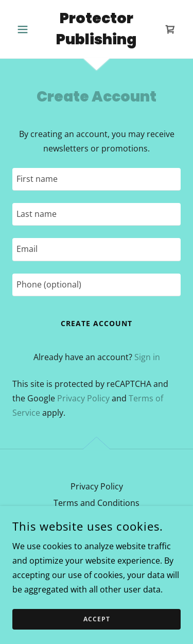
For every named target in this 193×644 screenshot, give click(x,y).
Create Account (97, 323)
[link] (97, 29)
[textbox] (97, 179)
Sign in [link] (147, 357)
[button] (25, 29)
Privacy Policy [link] (83, 398)
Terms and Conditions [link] (97, 503)
